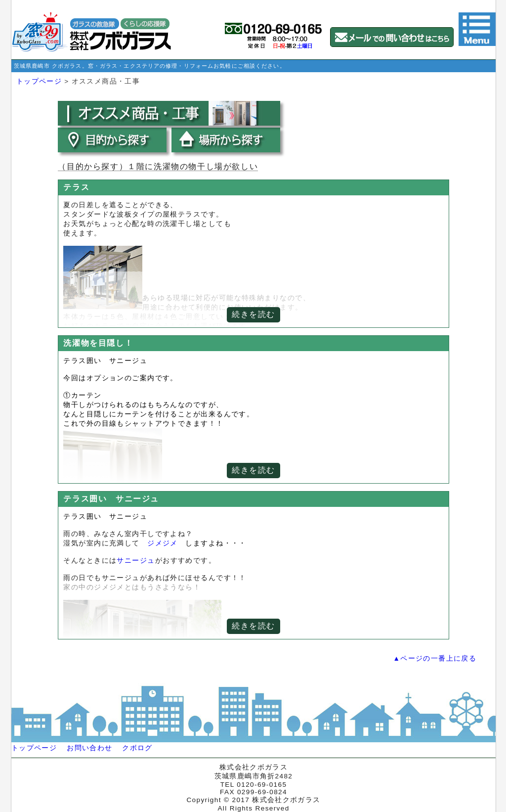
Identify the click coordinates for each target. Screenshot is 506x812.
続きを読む (253, 314)
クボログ (137, 748)
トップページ (39, 81)
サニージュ (136, 560)
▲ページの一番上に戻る (435, 658)
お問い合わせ (89, 748)
